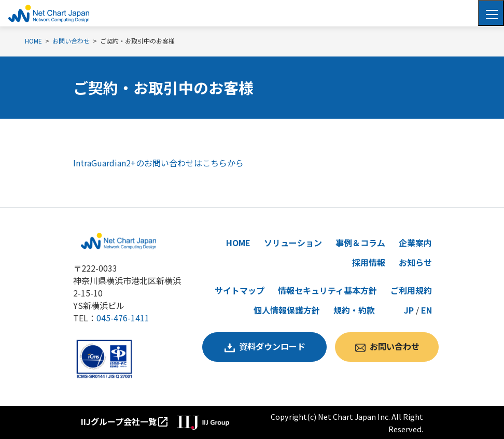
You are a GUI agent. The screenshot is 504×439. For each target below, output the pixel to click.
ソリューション (293, 243)
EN (426, 310)
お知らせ (415, 262)
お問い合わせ (395, 346)
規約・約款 (354, 310)
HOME (238, 243)
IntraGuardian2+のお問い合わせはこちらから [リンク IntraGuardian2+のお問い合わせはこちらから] (158, 163)
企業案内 (415, 243)
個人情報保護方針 (287, 310)
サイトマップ (240, 290)
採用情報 (369, 262)
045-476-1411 (123, 318)
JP (409, 310)
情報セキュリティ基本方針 (327, 290)
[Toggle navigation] (491, 13)
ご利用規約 (411, 290)
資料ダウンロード (272, 346)
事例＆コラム (360, 243)
